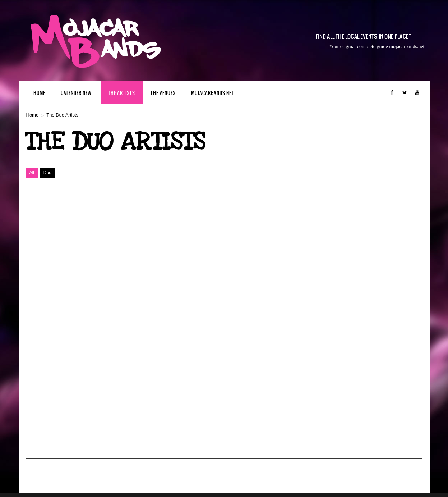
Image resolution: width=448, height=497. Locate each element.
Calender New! (77, 93)
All (32, 173)
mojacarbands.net (213, 93)
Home (39, 93)
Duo (47, 173)
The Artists (122, 93)
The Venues (163, 93)
